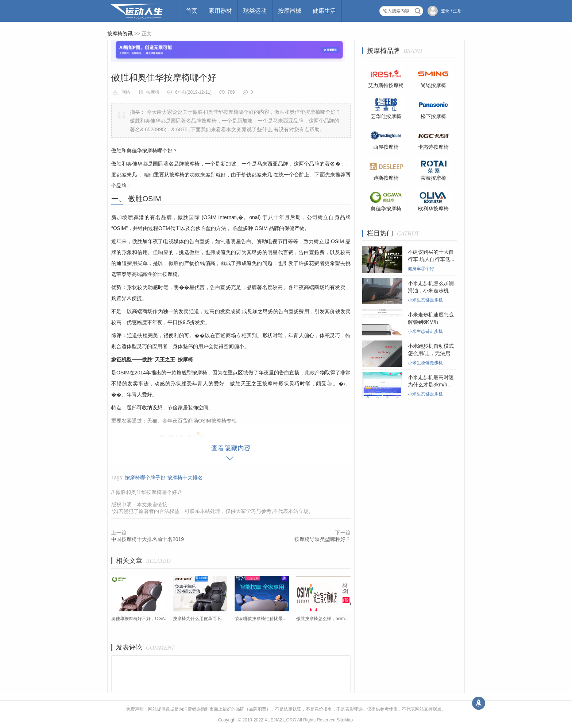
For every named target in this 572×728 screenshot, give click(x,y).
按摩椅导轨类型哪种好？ (322, 539)
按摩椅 (153, 92)
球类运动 (255, 11)
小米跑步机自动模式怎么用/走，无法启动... (431, 353)
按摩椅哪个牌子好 (145, 478)
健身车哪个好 (421, 269)
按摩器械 (290, 11)
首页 (192, 11)
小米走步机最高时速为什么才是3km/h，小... (431, 385)
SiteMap (345, 720)
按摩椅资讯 (120, 34)
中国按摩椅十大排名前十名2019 (148, 539)
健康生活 (324, 11)
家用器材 (220, 11)
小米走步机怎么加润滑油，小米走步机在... (431, 291)
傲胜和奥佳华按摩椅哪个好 (146, 492)
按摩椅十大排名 (185, 478)
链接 (162, 505)
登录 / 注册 (451, 11)
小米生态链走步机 (425, 300)
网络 (126, 92)
